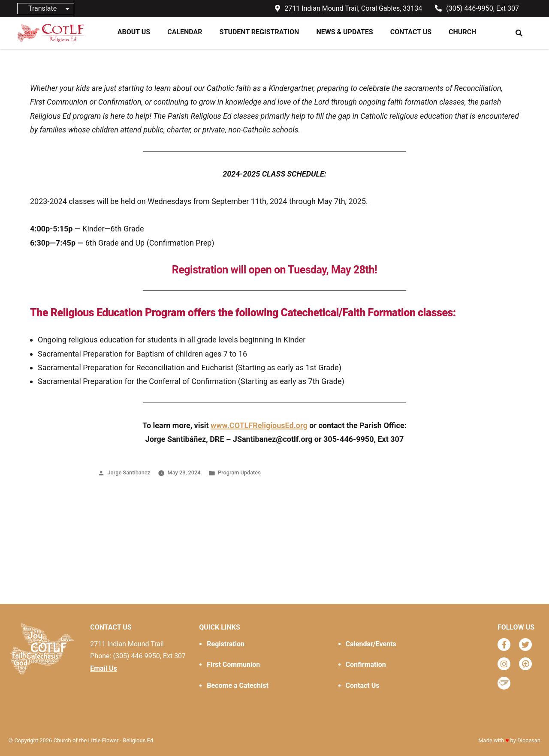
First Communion (233, 664)
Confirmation (366, 664)
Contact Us (363, 685)
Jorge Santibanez (129, 472)
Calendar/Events (371, 644)
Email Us (104, 668)
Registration (226, 644)
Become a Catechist (237, 685)
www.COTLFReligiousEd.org (259, 425)
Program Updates (239, 472)
